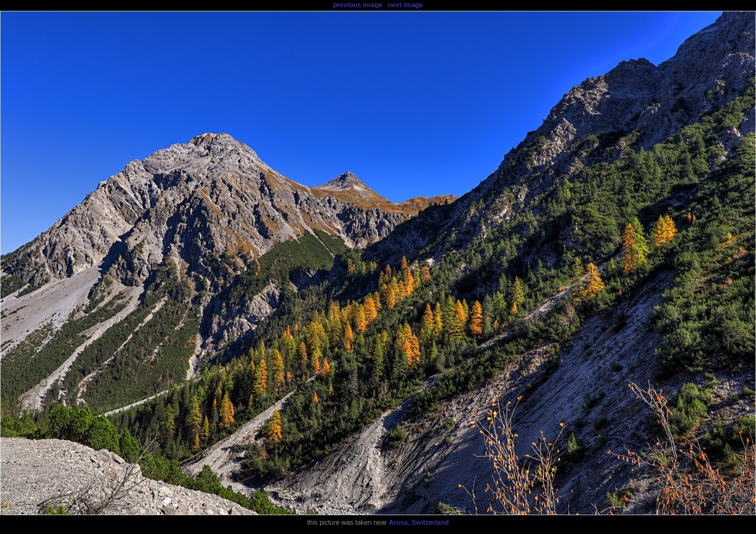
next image (405, 5)
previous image (357, 5)
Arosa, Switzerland (419, 522)
